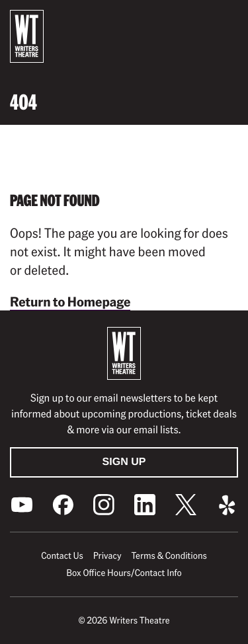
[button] (227, 20)
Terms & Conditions (169, 555)
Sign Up (124, 462)
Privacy (107, 555)
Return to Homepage (70, 301)
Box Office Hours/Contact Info (124, 573)
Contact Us (62, 555)
